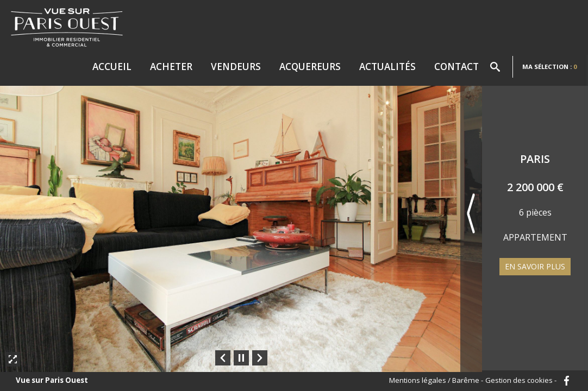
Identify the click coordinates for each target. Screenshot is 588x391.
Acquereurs (310, 67)
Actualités (387, 67)
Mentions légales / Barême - (436, 380)
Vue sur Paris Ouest (52, 380)
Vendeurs (236, 67)
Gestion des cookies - (521, 380)
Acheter (171, 67)
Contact (456, 67)
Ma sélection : (550, 67)
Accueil (112, 67)
